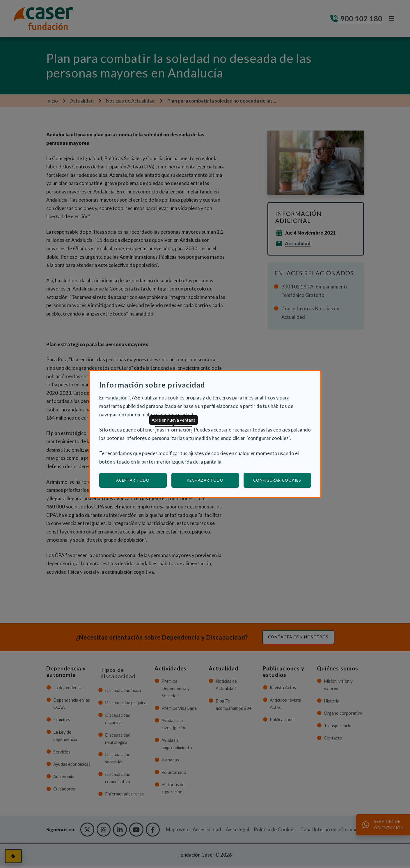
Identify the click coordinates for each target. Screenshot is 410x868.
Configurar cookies (282, 480)
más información (174, 430)
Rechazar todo (205, 480)
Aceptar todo (133, 480)
